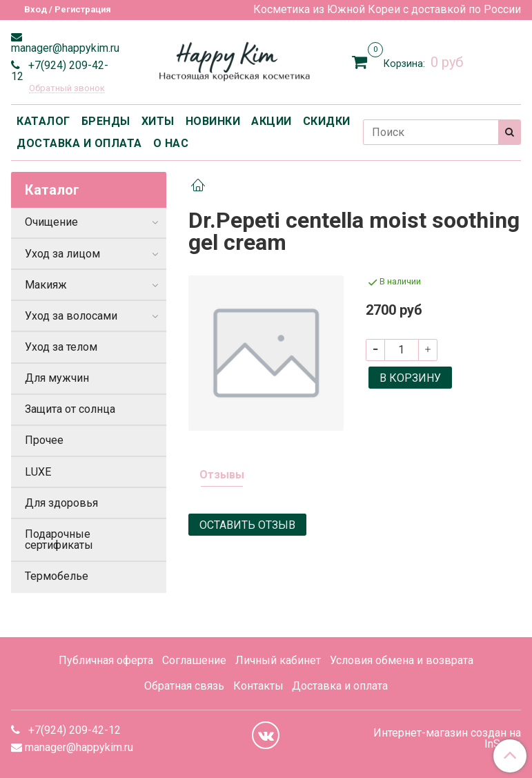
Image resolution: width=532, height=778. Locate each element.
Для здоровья (61, 503)
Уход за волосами (71, 316)
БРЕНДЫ (106, 121)
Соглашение (194, 660)
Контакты (258, 686)
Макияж (46, 285)
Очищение (51, 222)
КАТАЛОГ (43, 121)
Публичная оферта (106, 660)
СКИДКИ (327, 121)
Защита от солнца (70, 409)
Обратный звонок (67, 89)
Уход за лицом (62, 254)
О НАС (171, 143)
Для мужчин (57, 378)
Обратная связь (184, 686)
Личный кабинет (278, 660)
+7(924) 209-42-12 (60, 71)
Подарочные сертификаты (59, 539)
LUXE (38, 472)
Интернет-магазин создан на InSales (447, 739)
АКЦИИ (272, 121)
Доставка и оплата (340, 686)
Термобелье (57, 576)
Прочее (44, 440)
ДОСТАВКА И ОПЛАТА (79, 143)
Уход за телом (61, 347)
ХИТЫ (158, 121)
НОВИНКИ (213, 121)
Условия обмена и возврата (402, 660)
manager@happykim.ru (65, 48)
